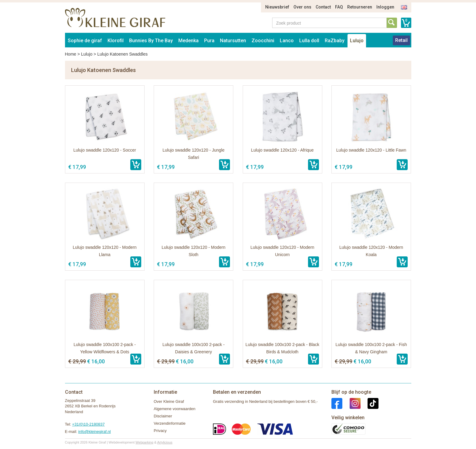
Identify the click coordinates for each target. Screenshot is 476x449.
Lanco (287, 41)
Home (71, 54)
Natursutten (233, 41)
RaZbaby (335, 41)
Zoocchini (263, 41)
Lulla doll (309, 41)
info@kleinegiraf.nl (95, 432)
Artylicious (165, 442)
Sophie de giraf (85, 41)
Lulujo (357, 41)
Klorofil (116, 41)
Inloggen (385, 7)
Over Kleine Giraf (169, 401)
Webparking (144, 442)
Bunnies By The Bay (151, 41)
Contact (323, 7)
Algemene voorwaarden (175, 409)
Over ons (302, 7)
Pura (209, 41)
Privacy (160, 431)
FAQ (339, 7)
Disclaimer (163, 416)
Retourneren (360, 7)
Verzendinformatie (170, 423)
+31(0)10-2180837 (88, 424)
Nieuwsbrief (277, 7)
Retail (401, 40)
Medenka (188, 41)
